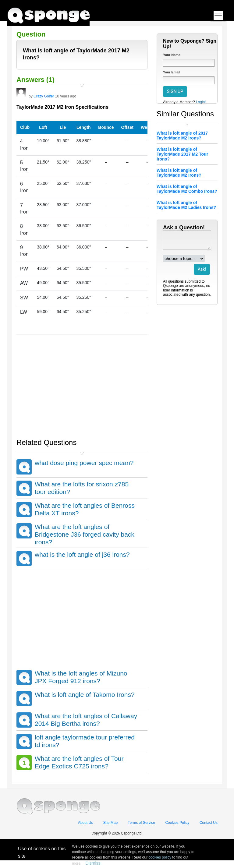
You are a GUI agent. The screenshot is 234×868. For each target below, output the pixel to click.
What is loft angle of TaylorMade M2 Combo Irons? (187, 189)
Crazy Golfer (44, 96)
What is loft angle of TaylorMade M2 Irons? (179, 173)
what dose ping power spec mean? (84, 463)
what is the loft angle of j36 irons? (82, 554)
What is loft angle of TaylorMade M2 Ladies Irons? (186, 205)
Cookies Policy (177, 823)
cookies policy (160, 857)
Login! (201, 102)
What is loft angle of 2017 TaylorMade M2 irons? (182, 136)
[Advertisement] (82, 383)
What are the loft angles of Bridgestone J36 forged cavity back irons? (85, 534)
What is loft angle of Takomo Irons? (85, 695)
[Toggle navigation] (218, 16)
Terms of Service (142, 823)
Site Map (110, 823)
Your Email (172, 72)
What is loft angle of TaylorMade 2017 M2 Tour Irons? (182, 154)
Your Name (172, 55)
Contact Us (209, 823)
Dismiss (93, 863)
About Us (85, 823)
